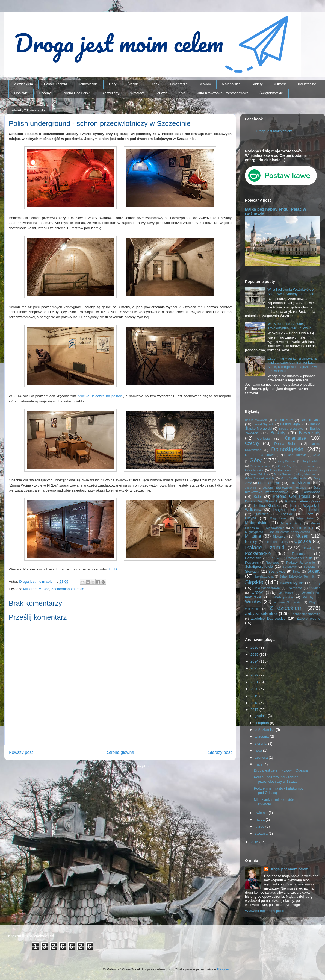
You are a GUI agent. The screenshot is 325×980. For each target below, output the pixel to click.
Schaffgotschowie (259, 566)
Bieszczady (110, 93)
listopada (262, 723)
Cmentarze (179, 84)
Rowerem (252, 562)
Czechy (45, 93)
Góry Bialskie (311, 461)
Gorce (317, 455)
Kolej (182, 93)
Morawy (279, 536)
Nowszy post (21, 752)
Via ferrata (286, 593)
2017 (255, 710)
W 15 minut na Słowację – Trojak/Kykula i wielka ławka (289, 326)
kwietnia (262, 813)
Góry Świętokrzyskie (260, 478)
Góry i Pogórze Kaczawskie (296, 466)
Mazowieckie (275, 528)
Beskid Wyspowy (291, 429)
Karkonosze (311, 492)
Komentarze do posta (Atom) (130, 766)
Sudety (257, 84)
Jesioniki (250, 488)
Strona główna (120, 752)
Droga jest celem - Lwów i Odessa (281, 770)
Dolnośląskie (88, 84)
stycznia (262, 833)
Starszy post (220, 752)
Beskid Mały (283, 420)
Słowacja (252, 571)
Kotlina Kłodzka (267, 506)
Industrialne (307, 84)
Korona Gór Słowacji (261, 501)
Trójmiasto (295, 588)
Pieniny (309, 548)
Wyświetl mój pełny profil (264, 911)
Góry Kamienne (281, 470)
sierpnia (262, 744)
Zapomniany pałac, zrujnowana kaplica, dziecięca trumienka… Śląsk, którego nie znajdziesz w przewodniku (292, 365)
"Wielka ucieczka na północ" (100, 396)
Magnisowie (278, 518)
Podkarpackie (258, 553)
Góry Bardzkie (287, 461)
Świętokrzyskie (271, 93)
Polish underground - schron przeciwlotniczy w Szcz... (276, 779)
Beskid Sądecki (263, 424)
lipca (259, 750)
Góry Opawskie (309, 470)
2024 (255, 661)
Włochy (308, 597)
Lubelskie (313, 510)
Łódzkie (287, 514)
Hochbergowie (269, 483)
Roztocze (272, 562)
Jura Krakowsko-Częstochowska (223, 93)
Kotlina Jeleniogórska (303, 501)
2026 (255, 647)
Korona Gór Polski (76, 93)
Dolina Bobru (286, 444)
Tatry (317, 583)
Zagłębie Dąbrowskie (268, 618)
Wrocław (137, 93)
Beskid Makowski (256, 420)
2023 (255, 668)
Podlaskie (300, 554)
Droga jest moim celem (274, 131)
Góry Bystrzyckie (261, 466)
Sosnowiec (277, 571)
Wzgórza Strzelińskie (288, 602)
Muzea (44, 589)
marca (260, 819)
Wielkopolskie (283, 597)
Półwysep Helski (300, 558)
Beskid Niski (310, 420)
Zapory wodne (308, 618)
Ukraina (315, 588)
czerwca (262, 757)
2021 (255, 682)
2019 (255, 696)
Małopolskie (231, 84)
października (265, 730)
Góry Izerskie (254, 470)
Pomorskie (253, 558)
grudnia (261, 716)
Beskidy (205, 84)
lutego (260, 826)
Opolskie (21, 93)
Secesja (309, 566)
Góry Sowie (282, 474)
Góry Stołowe (306, 474)
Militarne (280, 84)
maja (259, 764)
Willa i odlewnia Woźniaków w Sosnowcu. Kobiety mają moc (291, 292)
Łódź (309, 514)
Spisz (297, 571)
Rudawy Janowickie (301, 562)
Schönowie (290, 567)
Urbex (154, 84)
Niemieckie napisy (276, 542)
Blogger (223, 969)
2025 (255, 654)
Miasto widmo (303, 528)
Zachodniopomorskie (68, 589)
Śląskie (133, 84)
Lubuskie (261, 514)
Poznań (276, 558)
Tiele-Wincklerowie (267, 588)
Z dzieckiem (24, 84)
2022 (255, 675)
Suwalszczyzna (264, 577)
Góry (113, 84)
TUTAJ (114, 569)
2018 (255, 703)
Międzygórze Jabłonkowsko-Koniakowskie (277, 532)
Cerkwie (161, 93)
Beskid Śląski (291, 424)
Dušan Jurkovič (295, 455)
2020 (255, 689)
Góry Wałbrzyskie (294, 478)
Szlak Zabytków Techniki (297, 576)
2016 (255, 842)
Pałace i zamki (55, 84)
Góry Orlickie (259, 474)
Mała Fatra (305, 518)
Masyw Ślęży (291, 523)
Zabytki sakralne (261, 613)
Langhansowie (284, 510)
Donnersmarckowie (260, 455)
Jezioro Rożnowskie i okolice (284, 488)
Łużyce (251, 518)
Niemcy (251, 542)
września (262, 736)
